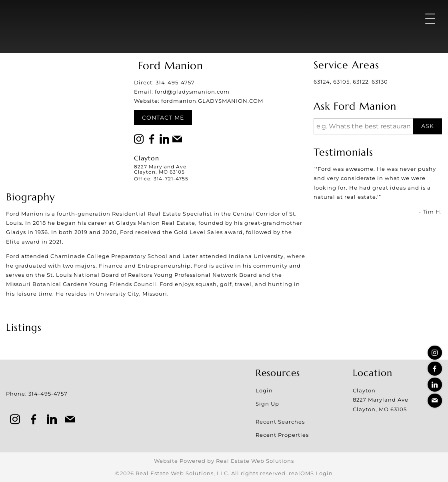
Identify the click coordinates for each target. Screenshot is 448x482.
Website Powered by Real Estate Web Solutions (224, 461)
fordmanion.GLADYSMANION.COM (212, 101)
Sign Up (267, 404)
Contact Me (163, 118)
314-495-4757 (175, 82)
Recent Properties (282, 435)
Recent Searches (280, 422)
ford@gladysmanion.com (192, 92)
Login (264, 390)
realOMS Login (311, 473)
